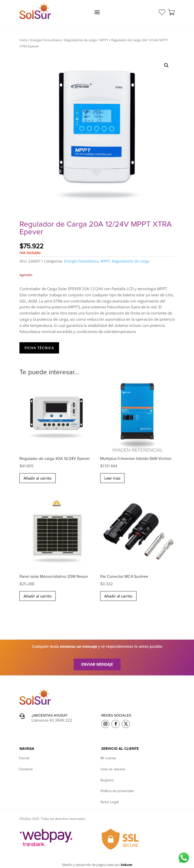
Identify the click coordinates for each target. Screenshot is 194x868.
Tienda (24, 758)
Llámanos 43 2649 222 (52, 720)
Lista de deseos (113, 769)
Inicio (24, 40)
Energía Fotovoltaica (46, 40)
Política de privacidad (117, 791)
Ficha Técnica (39, 348)
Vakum (127, 865)
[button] (166, 65)
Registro (107, 780)
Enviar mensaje (97, 664)
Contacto (26, 769)
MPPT (104, 40)
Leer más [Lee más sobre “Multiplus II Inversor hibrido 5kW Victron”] (112, 478)
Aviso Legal (110, 802)
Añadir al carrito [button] (38, 478)
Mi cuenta (108, 758)
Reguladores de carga (80, 40)
